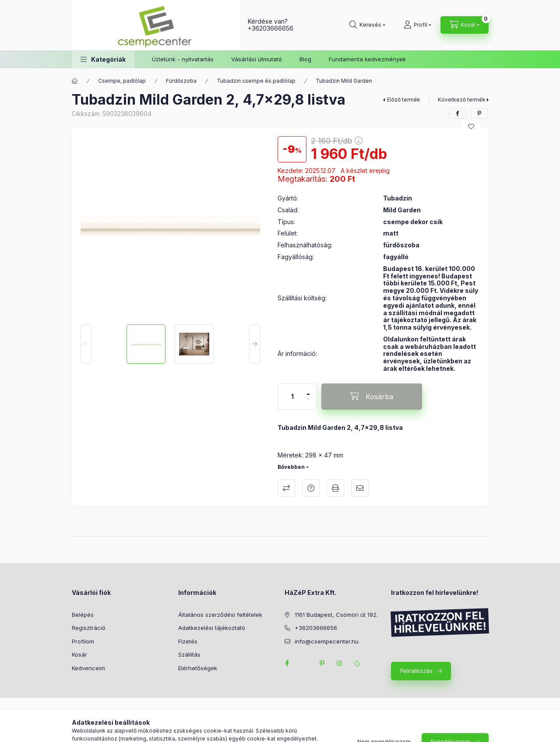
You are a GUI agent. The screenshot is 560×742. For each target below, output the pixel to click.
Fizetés (188, 641)
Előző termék (404, 100)
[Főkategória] (75, 81)
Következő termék (462, 100)
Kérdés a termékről (311, 488)
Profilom (83, 641)
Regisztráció (89, 628)
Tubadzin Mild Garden (344, 81)
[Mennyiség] (292, 397)
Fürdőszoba (181, 81)
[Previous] (86, 344)
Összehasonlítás (286, 488)
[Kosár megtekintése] (465, 25)
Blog (305, 59)
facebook (287, 663)
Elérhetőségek (198, 668)
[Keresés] (367, 25)
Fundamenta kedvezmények (367, 59)
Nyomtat (335, 488)
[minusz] (308, 403)
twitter (305, 663)
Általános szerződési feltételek (220, 615)
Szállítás (189, 654)
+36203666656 (271, 28)
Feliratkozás (416, 671)
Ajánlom (360, 488)
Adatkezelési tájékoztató (212, 628)
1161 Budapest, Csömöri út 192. (336, 615)
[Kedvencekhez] (471, 127)
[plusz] (308, 390)
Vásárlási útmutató (257, 59)
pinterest (322, 663)
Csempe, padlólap (122, 81)
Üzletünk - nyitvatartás (183, 59)
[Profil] (417, 25)
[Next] (255, 344)
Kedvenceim (88, 668)
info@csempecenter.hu (327, 641)
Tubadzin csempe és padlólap (256, 81)
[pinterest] (479, 113)
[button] (103, 59)
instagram (340, 663)
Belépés (83, 615)
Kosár (79, 654)
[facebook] (458, 113)
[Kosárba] (372, 397)
